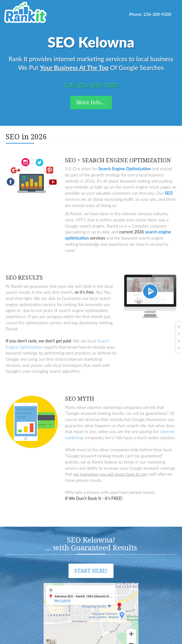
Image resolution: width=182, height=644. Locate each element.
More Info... (91, 103)
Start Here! (91, 571)
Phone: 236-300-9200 (150, 14)
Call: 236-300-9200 (91, 85)
